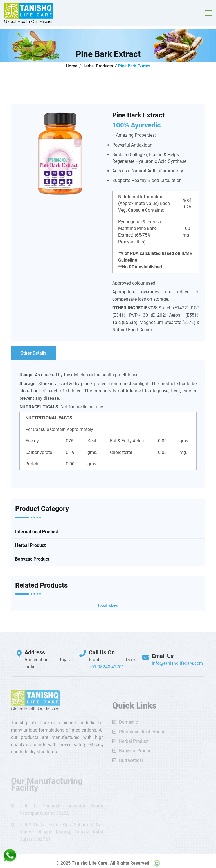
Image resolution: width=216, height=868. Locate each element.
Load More (108, 606)
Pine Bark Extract (134, 66)
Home (72, 66)
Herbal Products (98, 66)
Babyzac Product (32, 559)
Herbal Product (30, 545)
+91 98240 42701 (106, 667)
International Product (37, 532)
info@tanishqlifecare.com (177, 663)
